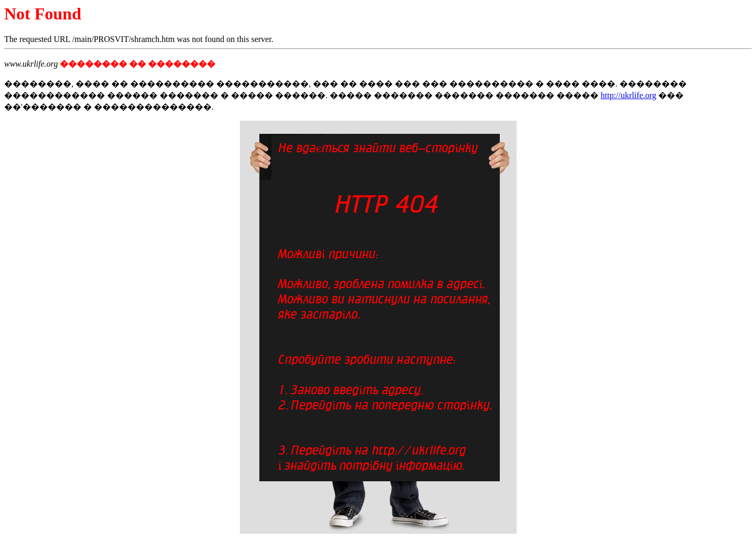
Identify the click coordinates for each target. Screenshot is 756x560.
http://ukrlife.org (628, 95)
